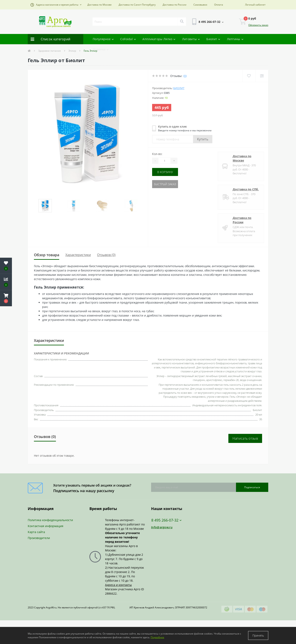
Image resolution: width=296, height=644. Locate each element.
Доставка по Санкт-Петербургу (137, 5)
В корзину (165, 172)
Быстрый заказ (165, 184)
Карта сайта (36, 532)
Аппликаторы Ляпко (159, 39)
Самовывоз (200, 5)
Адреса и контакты (118, 585)
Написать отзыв (245, 438)
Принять (258, 635)
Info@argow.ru (162, 527)
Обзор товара (47, 255)
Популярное (103, 39)
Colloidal (128, 39)
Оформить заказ (258, 25)
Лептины (235, 39)
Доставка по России (175, 5)
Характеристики (78, 255)
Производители (39, 538)
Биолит (213, 39)
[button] (56, 5)
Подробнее (157, 637)
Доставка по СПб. (246, 189)
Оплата (219, 5)
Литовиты (191, 39)
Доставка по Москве (99, 5)
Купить (203, 139)
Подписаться (252, 487)
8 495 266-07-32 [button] (166, 520)
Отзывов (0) (106, 255)
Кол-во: (157, 154)
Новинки (101, 49)
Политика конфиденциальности (50, 520)
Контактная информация (46, 526)
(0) (185, 76)
